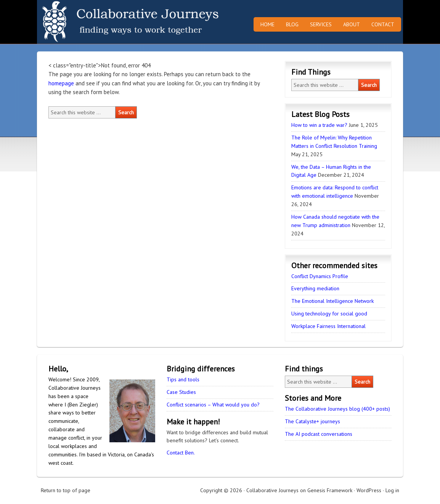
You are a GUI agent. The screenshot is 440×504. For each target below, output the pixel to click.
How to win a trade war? (319, 125)
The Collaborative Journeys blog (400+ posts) (337, 409)
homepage (61, 83)
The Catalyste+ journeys (312, 421)
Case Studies (181, 392)
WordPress (369, 490)
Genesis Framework (330, 490)
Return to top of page (66, 490)
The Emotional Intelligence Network (332, 301)
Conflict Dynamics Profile (320, 276)
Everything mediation (315, 288)
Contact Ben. (181, 453)
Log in (392, 490)
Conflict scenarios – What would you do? (213, 405)
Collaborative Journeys (104, 22)
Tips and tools (183, 379)
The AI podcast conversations (319, 434)
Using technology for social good (329, 314)
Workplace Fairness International (328, 326)
